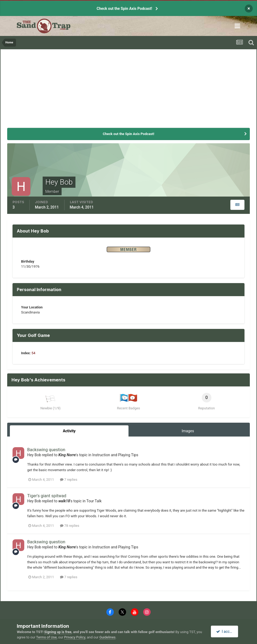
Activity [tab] (69, 431)
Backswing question (46, 450)
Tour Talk (94, 501)
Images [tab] (188, 431)
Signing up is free (58, 632)
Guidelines (108, 637)
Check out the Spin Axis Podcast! (124, 9)
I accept (225, 631)
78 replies (70, 526)
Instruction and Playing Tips (115, 455)
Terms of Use (47, 637)
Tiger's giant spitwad (47, 496)
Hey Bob (34, 455)
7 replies (69, 480)
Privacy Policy (75, 637)
